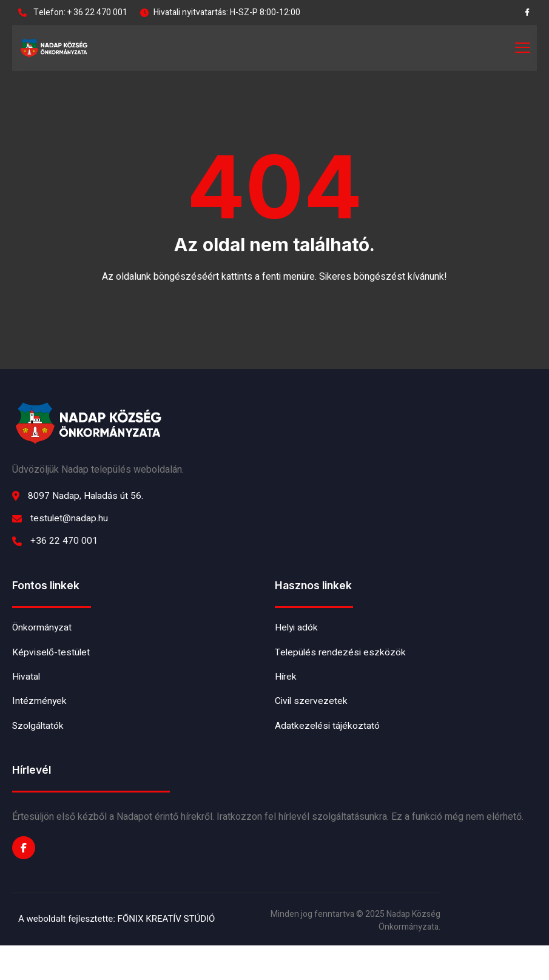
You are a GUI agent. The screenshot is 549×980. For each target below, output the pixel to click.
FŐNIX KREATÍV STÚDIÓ (167, 954)
